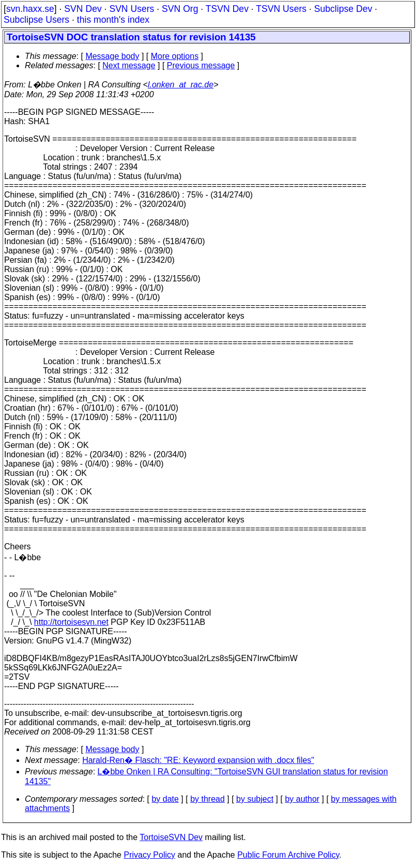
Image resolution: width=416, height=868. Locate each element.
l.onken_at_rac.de (181, 85)
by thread (207, 799)
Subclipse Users (36, 20)
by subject (255, 799)
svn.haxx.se (30, 9)
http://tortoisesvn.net (71, 622)
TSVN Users (281, 9)
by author (302, 799)
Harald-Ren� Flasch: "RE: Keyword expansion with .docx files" (198, 760)
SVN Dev (83, 9)
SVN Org (180, 9)
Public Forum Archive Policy (288, 855)
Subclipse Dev (343, 9)
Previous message (201, 65)
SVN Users (132, 9)
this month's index (113, 20)
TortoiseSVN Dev (171, 837)
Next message (129, 65)
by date (165, 799)
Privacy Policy (149, 855)
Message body (112, 56)
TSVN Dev (227, 9)
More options (175, 56)
